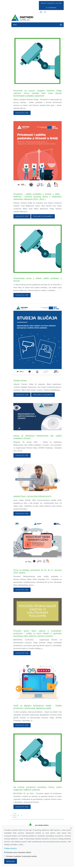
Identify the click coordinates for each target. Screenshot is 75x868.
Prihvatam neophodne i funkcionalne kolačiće (21, 856)
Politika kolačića (10, 848)
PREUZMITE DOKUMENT (43, 216)
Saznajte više (22, 113)
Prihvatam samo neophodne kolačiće (18, 852)
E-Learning (51, 8)
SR (45, 12)
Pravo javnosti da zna (51, 3)
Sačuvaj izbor (11, 861)
